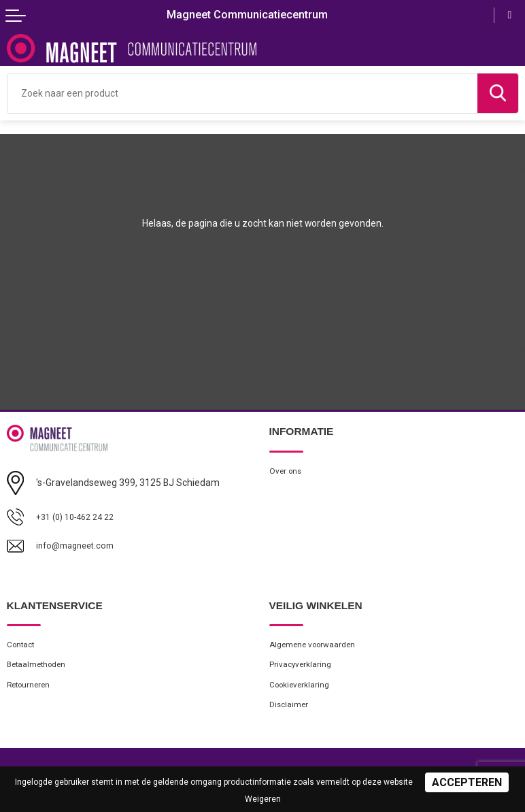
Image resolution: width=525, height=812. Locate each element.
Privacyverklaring (303, 667)
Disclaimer (290, 710)
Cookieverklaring (303, 689)
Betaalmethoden (40, 667)
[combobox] (242, 93)
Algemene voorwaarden (316, 646)
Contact (23, 646)
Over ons (287, 471)
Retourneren (31, 689)
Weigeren (263, 799)
